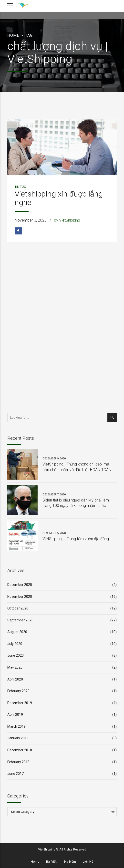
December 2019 (20, 703)
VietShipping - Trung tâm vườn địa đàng (76, 539)
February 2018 (18, 762)
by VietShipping (67, 220)
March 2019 (16, 726)
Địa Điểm (70, 862)
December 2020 (20, 585)
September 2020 (20, 620)
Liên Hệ (88, 862)
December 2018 (20, 750)
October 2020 (18, 608)
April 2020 (15, 679)
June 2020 (15, 655)
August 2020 (17, 632)
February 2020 (18, 691)
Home (13, 35)
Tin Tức (20, 187)
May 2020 (15, 667)
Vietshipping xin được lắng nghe (59, 198)
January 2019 (18, 738)
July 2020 (15, 644)
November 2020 (20, 597)
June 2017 (15, 774)
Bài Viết (51, 862)
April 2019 (15, 715)
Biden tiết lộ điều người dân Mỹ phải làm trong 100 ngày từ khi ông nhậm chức (76, 503)
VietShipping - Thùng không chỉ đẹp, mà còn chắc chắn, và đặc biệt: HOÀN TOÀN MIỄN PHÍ (77, 467)
